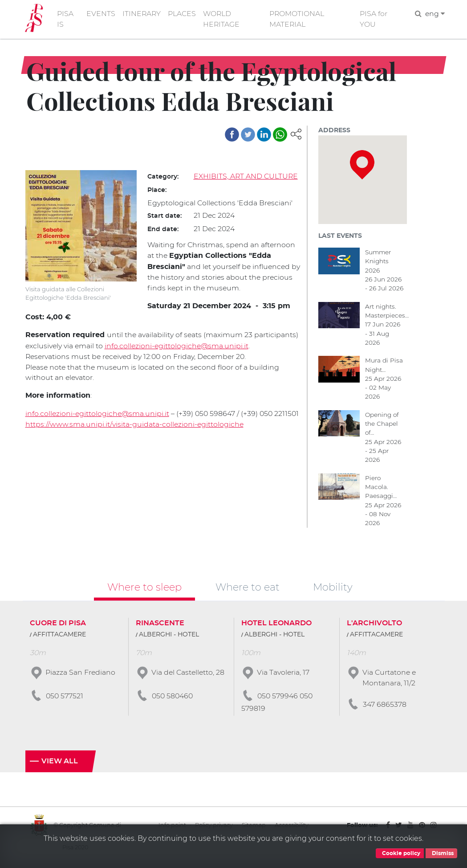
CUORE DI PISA (58, 624)
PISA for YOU (374, 19)
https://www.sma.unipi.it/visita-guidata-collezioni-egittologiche (135, 434)
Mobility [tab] (333, 588)
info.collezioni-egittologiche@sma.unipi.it (179, 345)
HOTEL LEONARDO (276, 624)
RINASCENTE (160, 624)
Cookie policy (400, 853)
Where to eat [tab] (248, 588)
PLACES (182, 14)
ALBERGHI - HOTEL (169, 636)
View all (60, 763)
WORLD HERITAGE (222, 19)
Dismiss (441, 853)
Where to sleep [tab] (144, 588)
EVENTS (100, 14)
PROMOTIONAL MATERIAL (298, 19)
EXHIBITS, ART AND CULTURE (246, 177)
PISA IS (66, 19)
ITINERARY (142, 14)
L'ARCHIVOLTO (374, 624)
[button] (296, 134)
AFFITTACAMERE (59, 636)
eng (434, 14)
